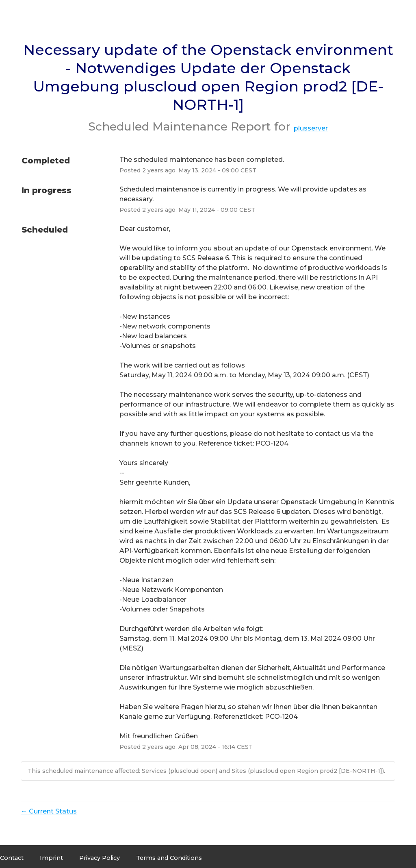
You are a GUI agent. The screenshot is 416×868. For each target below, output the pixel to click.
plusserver (311, 128)
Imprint (51, 858)
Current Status (49, 811)
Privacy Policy (100, 858)
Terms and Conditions (169, 858)
